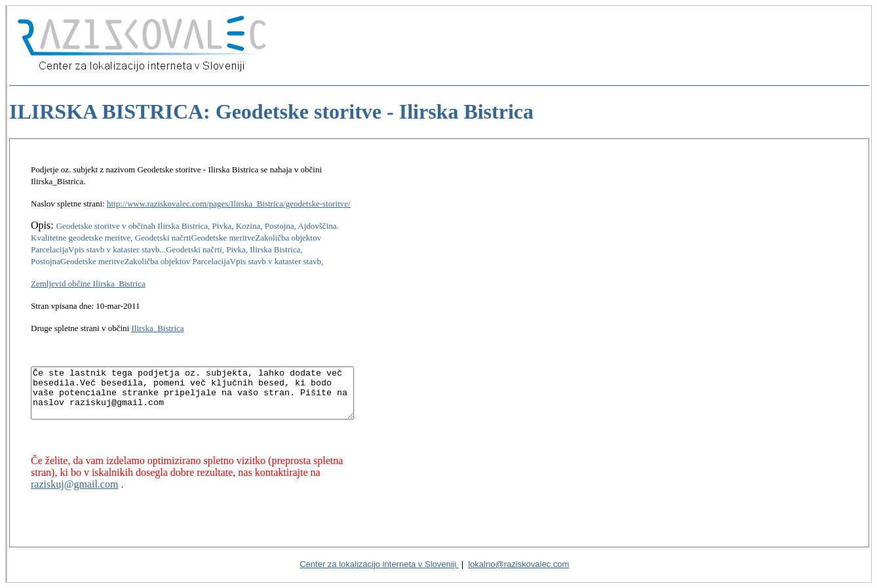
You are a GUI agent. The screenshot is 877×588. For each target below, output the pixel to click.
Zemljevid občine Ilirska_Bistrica (88, 272)
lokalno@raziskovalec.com (518, 564)
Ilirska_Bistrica (157, 316)
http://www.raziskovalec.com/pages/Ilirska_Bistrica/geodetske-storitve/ (229, 192)
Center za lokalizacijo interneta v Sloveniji (379, 564)
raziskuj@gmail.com (327, 470)
